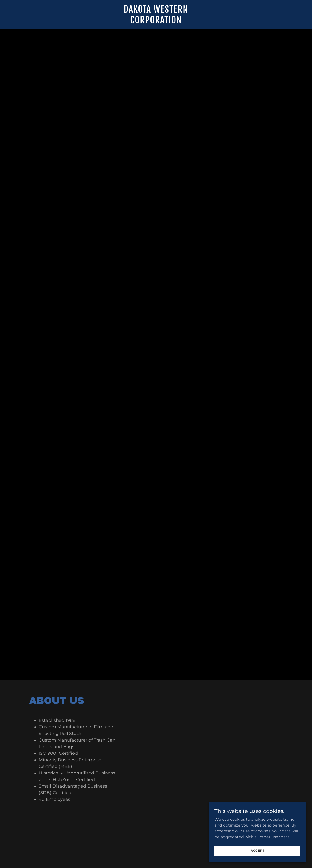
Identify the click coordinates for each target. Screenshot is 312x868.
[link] (156, 22)
